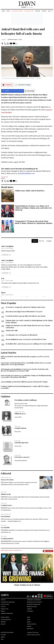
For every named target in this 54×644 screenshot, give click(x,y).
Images (29, 622)
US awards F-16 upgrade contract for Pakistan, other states (25, 307)
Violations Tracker (17, 11)
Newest (42, 241)
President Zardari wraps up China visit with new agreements (26, 316)
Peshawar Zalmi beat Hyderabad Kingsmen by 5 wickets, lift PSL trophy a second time (25, 387)
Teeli (2, 639)
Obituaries (30, 611)
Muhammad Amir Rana (21, 404)
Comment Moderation (7, 613)
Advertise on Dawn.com (34, 604)
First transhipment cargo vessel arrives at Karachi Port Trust (26, 339)
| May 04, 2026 (27, 7)
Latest (8, 11)
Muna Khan (18, 432)
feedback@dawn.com (27, 173)
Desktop (3, 624)
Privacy (3, 611)
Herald (3, 637)
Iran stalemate (6, 516)
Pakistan (38, 11)
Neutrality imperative (22, 443)
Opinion (44, 11)
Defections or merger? (22, 457)
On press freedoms (7, 480)
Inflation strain (6, 494)
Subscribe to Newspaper (34, 600)
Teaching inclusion (7, 539)
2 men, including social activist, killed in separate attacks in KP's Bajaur (24, 382)
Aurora (29, 626)
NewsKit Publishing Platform (34, 635)
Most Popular (9, 303)
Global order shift (12, 331)
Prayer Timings (5, 617)
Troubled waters (6, 505)
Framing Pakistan (20, 428)
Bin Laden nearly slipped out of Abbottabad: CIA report (24, 312)
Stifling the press (20, 414)
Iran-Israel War (29, 11)
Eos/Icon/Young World (7, 633)
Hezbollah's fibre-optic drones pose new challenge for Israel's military (29, 344)
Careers (29, 609)
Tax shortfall (5, 528)
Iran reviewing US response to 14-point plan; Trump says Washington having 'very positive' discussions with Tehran (26, 376)
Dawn (28, 617)
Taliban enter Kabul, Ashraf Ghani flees (30, 191)
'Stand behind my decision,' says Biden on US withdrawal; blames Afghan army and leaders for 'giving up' (33, 208)
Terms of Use (5, 609)
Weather (3, 622)
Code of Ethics (5, 604)
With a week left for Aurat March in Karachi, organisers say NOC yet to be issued (25, 357)
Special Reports (32, 624)
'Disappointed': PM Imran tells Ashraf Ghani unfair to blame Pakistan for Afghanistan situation (34, 222)
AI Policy (3, 607)
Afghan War (5, 177)
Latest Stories (8, 353)
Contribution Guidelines (8, 602)
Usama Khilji (18, 417)
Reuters (4, 40)
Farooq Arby (18, 446)
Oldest (35, 241)
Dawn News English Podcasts (11, 550)
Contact (3, 600)
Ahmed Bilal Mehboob (21, 461)
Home (3, 11)
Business (51, 11)
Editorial (6, 473)
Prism (29, 620)
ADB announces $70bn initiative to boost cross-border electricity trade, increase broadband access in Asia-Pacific (25, 370)
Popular (49, 241)
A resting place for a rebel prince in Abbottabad (21, 335)
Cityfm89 (3, 635)
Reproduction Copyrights (34, 602)
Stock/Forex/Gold (6, 620)
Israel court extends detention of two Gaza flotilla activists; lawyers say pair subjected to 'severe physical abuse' (26, 364)
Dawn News (30, 629)
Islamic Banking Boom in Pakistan (27, 585)
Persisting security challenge (26, 400)
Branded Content (32, 607)
